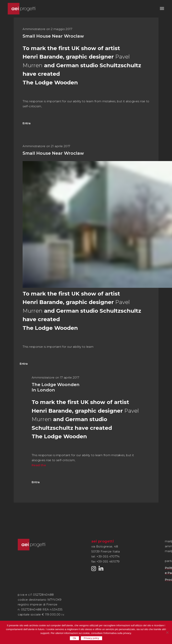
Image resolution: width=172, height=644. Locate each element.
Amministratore (34, 29)
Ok (74, 638)
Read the (39, 465)
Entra (27, 123)
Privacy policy (91, 638)
